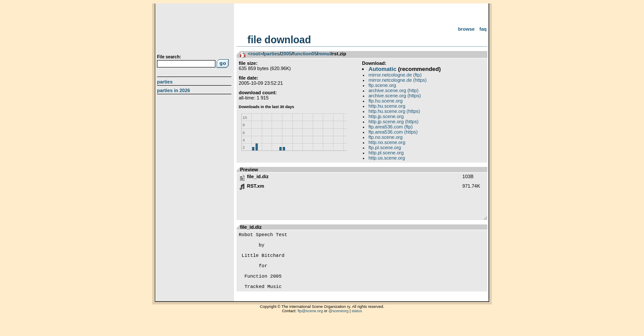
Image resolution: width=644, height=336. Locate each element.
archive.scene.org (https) (395, 96)
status (357, 325)
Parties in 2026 (173, 90)
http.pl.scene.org (386, 153)
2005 (286, 54)
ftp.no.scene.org (386, 137)
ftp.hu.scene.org (386, 101)
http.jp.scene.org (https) (394, 122)
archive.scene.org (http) (394, 90)
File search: (169, 57)
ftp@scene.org (310, 325)
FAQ (483, 29)
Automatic (382, 69)
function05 (305, 54)
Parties (165, 82)
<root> (255, 54)
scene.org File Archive (195, 30)
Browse (466, 29)
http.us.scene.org (387, 158)
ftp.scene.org (382, 85)
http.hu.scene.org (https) (394, 111)
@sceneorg (339, 325)
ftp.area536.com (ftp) (391, 127)
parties (272, 54)
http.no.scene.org (387, 142)
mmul (325, 54)
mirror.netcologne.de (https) (398, 80)
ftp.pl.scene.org (385, 147)
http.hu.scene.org (387, 106)
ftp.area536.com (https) (393, 132)
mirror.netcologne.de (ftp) (395, 75)
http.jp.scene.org (386, 116)
